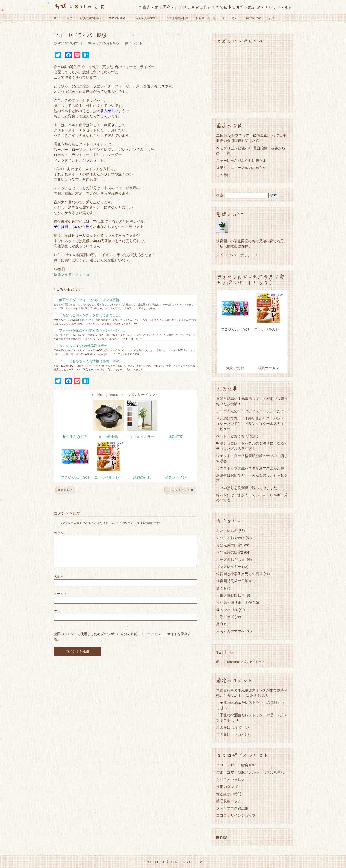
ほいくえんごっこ (180, 490)
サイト (59, 617)
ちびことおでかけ (230, 538)
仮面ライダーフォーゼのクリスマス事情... (90, 300)
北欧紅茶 (176, 437)
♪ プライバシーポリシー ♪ (237, 255)
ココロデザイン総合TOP (236, 765)
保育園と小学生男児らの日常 (239, 574)
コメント (136, 43)
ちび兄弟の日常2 (90, 18)
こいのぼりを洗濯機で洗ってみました (247, 488)
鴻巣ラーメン (176, 477)
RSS (222, 838)
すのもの (65, 490)
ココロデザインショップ (236, 815)
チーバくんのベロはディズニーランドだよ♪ (251, 411)
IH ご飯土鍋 (109, 437)
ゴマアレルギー (118, 18)
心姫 (240, 735)
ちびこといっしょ (80, 6)
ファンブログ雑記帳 (232, 808)
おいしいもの (227, 531)
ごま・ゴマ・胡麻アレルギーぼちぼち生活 (250, 772)
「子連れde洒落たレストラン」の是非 (247, 703)
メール (60, 599)
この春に (223, 175)
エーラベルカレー (109, 477)
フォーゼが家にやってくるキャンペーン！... (92, 330)
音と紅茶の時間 (229, 794)
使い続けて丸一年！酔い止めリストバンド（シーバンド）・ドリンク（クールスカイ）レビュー (252, 423)
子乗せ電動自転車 (177, 18)
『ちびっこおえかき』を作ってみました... (90, 315)
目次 (69, 18)
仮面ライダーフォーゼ (72, 274)
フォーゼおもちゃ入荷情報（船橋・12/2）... (92, 361)
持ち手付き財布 (75, 437)
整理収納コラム (229, 801)
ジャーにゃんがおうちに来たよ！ (243, 160)
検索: (220, 195)
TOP (57, 18)
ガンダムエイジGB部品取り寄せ (83, 346)
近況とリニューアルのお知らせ (241, 168)
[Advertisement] (252, 78)
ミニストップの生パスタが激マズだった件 (250, 468)
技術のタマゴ (227, 787)
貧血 (272, 18)
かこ (240, 727)
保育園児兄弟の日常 (232, 581)
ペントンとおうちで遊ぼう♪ (239, 436)
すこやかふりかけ (75, 477)
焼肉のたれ (142, 477)
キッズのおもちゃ (106, 43)
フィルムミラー (142, 437)
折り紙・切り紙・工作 (210, 18)
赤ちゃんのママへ (147, 18)
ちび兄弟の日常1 (230, 545)
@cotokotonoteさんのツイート (241, 662)
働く (234, 18)
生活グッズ (225, 617)
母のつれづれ (253, 18)
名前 (58, 582)
